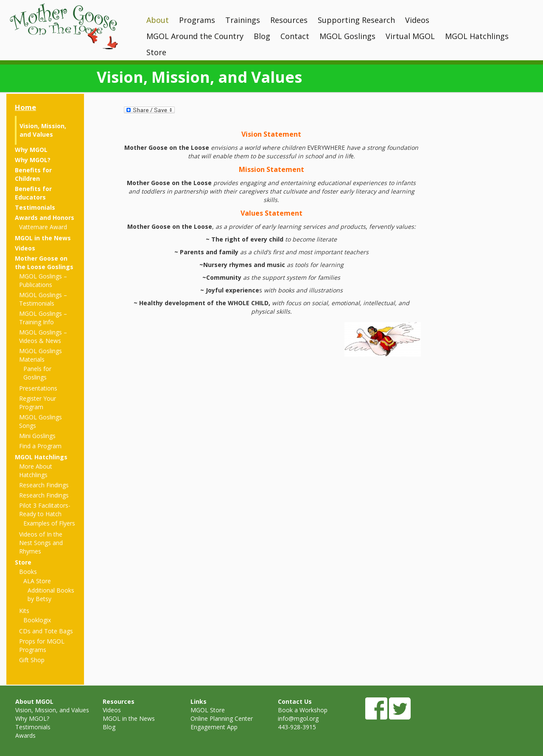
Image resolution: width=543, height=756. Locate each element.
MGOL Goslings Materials (41, 355)
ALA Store (37, 581)
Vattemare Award (43, 227)
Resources (289, 20)
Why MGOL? (33, 160)
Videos (417, 20)
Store (156, 52)
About (158, 20)
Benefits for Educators (33, 193)
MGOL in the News (43, 238)
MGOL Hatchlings (477, 36)
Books (28, 572)
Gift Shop (32, 660)
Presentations (38, 388)
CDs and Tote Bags (46, 631)
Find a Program (40, 446)
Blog (262, 36)
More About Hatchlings (36, 471)
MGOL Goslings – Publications (43, 280)
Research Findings (44, 485)
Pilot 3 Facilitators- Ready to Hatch (45, 510)
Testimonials (35, 207)
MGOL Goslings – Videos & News (43, 336)
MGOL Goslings (347, 36)
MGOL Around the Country (195, 36)
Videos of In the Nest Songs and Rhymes (41, 543)
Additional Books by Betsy (51, 594)
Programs (197, 20)
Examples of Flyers (49, 523)
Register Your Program (38, 403)
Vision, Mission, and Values (43, 130)
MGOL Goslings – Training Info (43, 318)
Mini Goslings (37, 436)
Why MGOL (31, 150)
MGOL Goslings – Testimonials (43, 299)
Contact (295, 36)
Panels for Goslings (37, 373)
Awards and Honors (45, 218)
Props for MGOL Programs (42, 645)
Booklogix (37, 620)
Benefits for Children (33, 174)
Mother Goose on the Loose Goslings (44, 263)
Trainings (243, 20)
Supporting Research (356, 20)
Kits (24, 611)
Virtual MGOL (410, 36)
